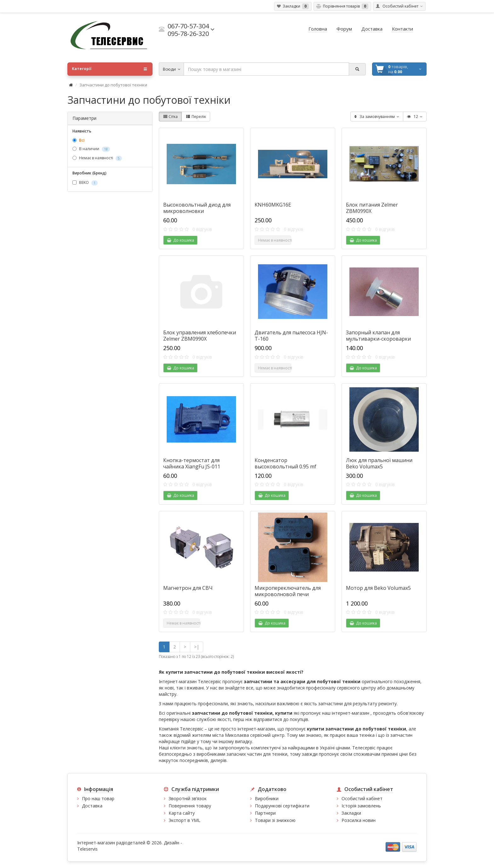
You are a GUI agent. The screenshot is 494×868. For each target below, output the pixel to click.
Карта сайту (182, 813)
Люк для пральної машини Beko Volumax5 (379, 463)
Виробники (267, 798)
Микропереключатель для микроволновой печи (288, 591)
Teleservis (87, 849)
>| (197, 647)
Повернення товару (190, 806)
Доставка (92, 806)
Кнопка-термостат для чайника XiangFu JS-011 (192, 463)
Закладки (351, 813)
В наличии (91, 149)
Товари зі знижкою (275, 820)
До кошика (180, 240)
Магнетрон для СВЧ (188, 588)
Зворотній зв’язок (188, 798)
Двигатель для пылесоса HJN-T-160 (291, 336)
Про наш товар (98, 798)
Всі (78, 140)
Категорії (109, 69)
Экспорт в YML (184, 820)
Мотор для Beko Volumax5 (378, 588)
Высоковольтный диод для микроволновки (197, 208)
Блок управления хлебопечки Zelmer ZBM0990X (200, 336)
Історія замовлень (361, 806)
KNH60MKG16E (273, 205)
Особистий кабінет (362, 798)
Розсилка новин (359, 820)
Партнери (265, 813)
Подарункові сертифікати (282, 806)
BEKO (85, 183)
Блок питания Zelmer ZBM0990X (372, 208)
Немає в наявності (97, 158)
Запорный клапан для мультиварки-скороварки (378, 336)
